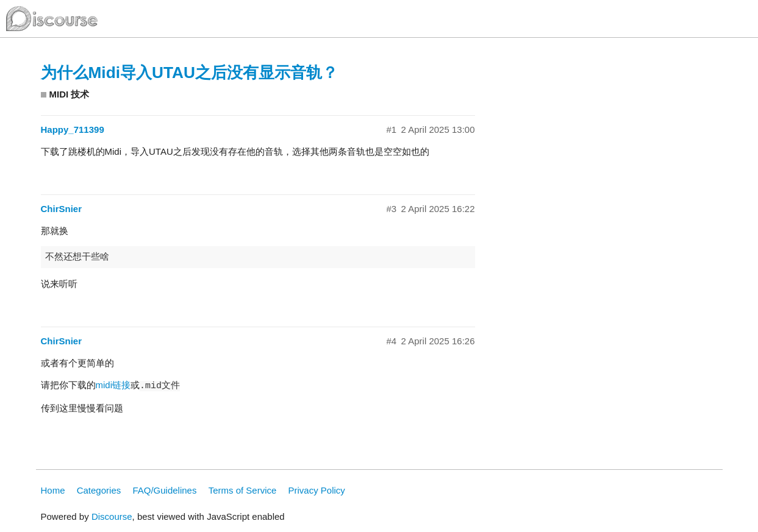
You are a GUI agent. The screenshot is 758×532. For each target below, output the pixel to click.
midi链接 (113, 385)
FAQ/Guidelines (164, 490)
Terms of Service (243, 490)
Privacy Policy (317, 490)
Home (53, 490)
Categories (99, 490)
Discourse (112, 516)
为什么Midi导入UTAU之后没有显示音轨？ (189, 73)
